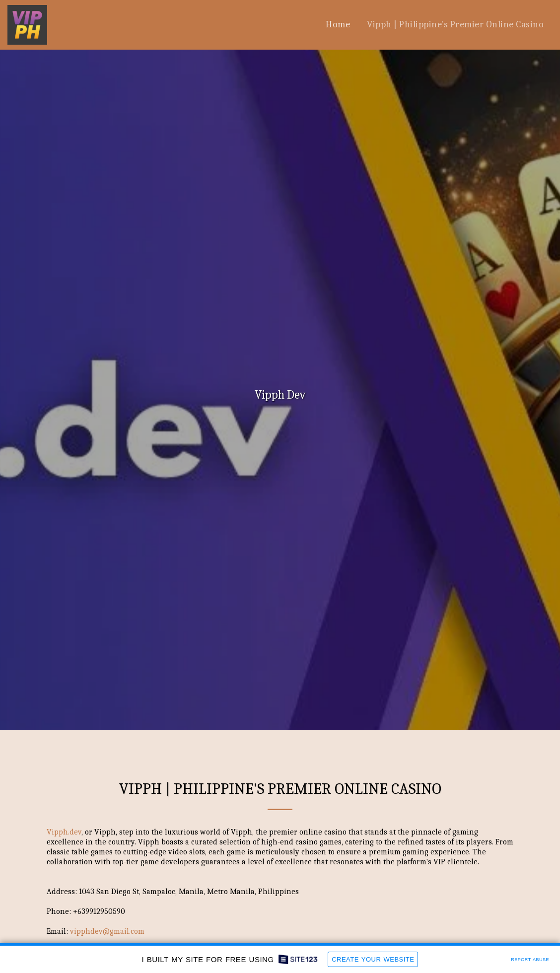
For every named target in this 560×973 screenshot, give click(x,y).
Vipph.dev (64, 832)
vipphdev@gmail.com (107, 931)
